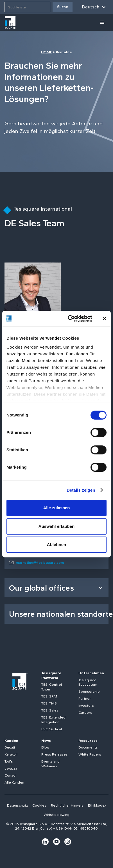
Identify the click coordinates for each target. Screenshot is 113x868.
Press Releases (55, 754)
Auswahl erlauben (56, 526)
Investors (86, 705)
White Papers (90, 754)
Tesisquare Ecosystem (88, 682)
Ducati (10, 747)
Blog (45, 747)
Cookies (39, 805)
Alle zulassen (56, 508)
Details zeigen (81, 490)
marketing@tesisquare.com (40, 562)
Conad (10, 775)
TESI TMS (49, 703)
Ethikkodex (97, 805)
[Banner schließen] (105, 319)
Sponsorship (89, 691)
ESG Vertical (52, 729)
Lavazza (11, 768)
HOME (47, 52)
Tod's (9, 761)
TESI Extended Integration (53, 720)
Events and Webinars (50, 764)
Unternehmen (91, 673)
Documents (88, 747)
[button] (94, 7)
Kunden (11, 741)
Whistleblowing (56, 815)
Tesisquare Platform (51, 675)
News (46, 741)
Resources (88, 741)
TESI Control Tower (52, 687)
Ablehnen (56, 544)
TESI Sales (50, 710)
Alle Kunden (14, 782)
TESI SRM (49, 696)
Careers (85, 712)
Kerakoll (11, 754)
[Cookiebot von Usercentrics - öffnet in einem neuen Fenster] (69, 319)
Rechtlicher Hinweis (67, 805)
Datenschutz (17, 805)
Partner (85, 698)
